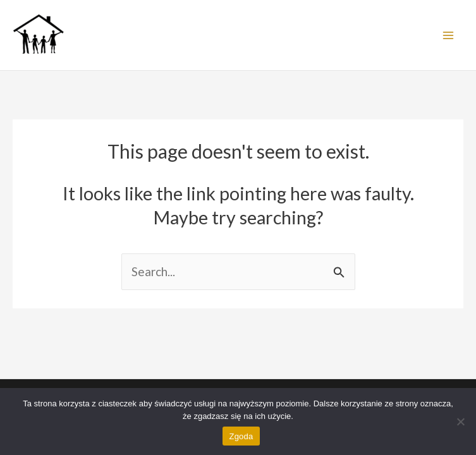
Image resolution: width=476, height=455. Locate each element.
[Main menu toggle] (448, 35)
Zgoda (241, 436)
